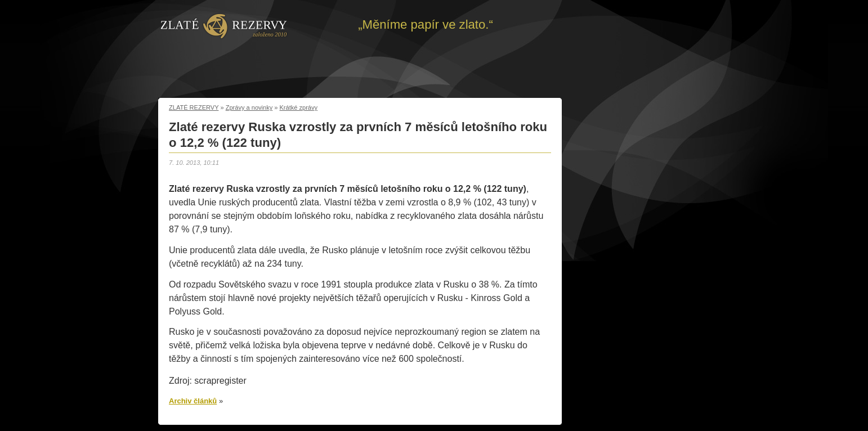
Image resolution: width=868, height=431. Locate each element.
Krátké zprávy (299, 107)
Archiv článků (193, 401)
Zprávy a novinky (249, 107)
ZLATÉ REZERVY (194, 107)
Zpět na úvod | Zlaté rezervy (224, 25)
